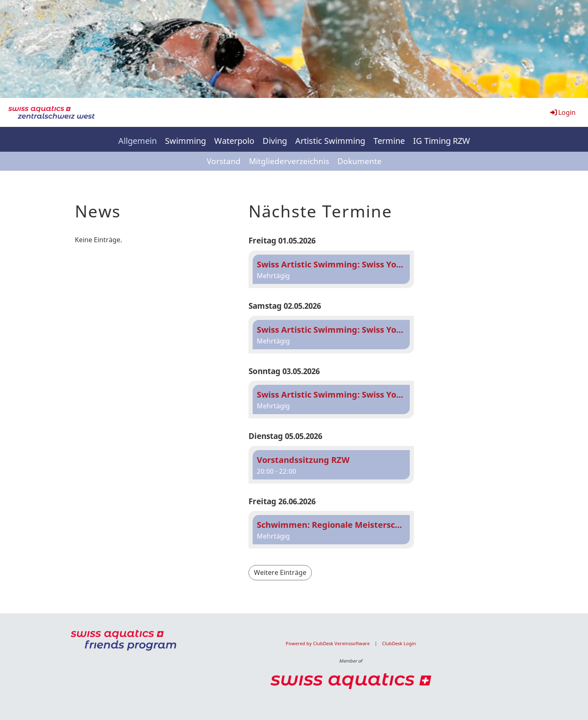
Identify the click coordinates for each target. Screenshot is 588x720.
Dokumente (360, 161)
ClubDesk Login (399, 644)
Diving (275, 141)
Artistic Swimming (330, 141)
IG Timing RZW (442, 141)
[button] (331, 269)
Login (562, 112)
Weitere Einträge (280, 572)
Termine (389, 141)
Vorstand (224, 161)
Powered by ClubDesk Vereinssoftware (328, 644)
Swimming (185, 141)
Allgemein (137, 141)
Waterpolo (234, 141)
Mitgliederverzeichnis (289, 161)
